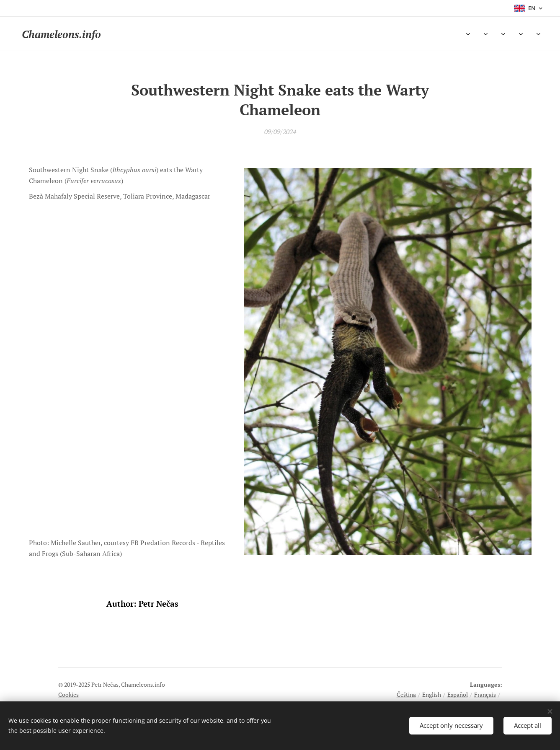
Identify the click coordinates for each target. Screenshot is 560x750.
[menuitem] (141, 34)
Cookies (68, 694)
